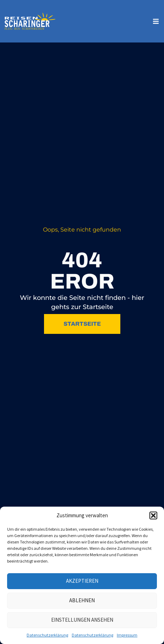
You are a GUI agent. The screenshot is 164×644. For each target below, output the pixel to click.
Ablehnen (82, 600)
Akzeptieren (82, 581)
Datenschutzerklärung (47, 635)
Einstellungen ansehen (82, 620)
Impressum (127, 635)
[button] (153, 515)
